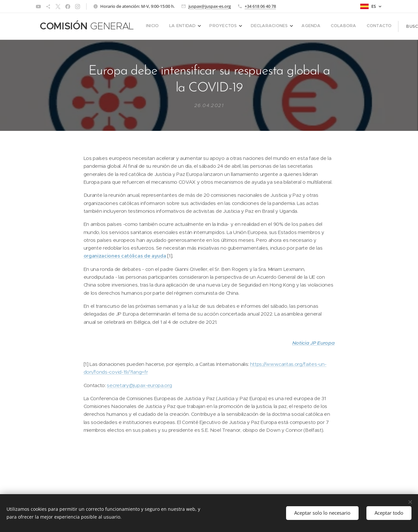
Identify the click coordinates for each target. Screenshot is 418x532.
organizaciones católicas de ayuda (125, 256)
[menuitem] (262, 26)
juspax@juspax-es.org (210, 6)
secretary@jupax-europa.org (139, 385)
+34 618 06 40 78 (260, 6)
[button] (361, 26)
